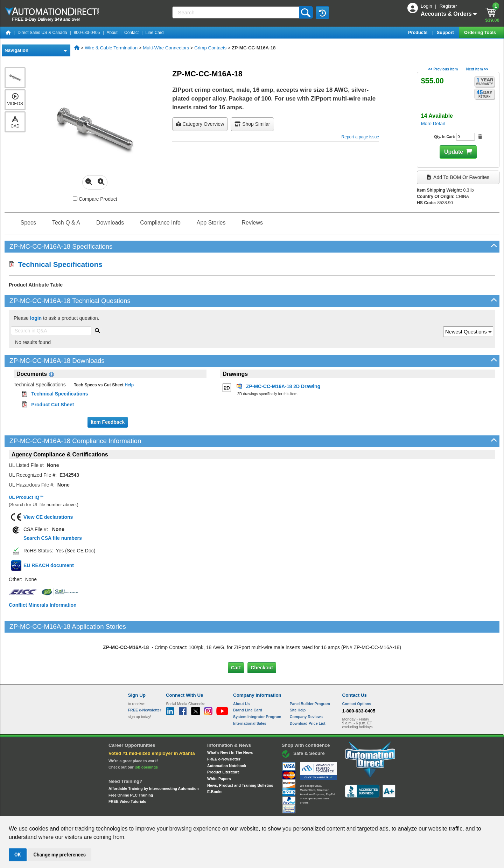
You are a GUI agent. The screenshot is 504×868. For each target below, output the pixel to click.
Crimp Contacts (210, 48)
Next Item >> (477, 69)
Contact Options (357, 674)
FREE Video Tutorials (127, 772)
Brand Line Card (248, 681)
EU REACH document (49, 565)
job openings (146, 738)
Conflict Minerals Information (43, 605)
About (112, 33)
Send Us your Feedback (177, 810)
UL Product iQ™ (26, 497)
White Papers (219, 749)
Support (446, 32)
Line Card (154, 33)
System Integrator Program (257, 687)
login (36, 318)
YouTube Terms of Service (342, 810)
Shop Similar (252, 124)
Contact (131, 33)
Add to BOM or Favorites (458, 177)
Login (427, 6)
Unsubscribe (215, 810)
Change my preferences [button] (60, 855)
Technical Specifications (56, 264)
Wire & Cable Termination (111, 48)
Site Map (143, 810)
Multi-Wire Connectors (166, 48)
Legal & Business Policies (292, 810)
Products (418, 32)
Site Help (298, 681)
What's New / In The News (230, 723)
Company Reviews (306, 687)
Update (454, 152)
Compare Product (95, 199)
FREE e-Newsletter (224, 730)
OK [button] (18, 855)
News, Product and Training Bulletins (240, 756)
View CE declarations (48, 517)
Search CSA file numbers (53, 538)
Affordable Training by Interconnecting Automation (154, 759)
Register (448, 6)
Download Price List (308, 694)
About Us (241, 674)
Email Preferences (247, 810)
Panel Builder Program (310, 674)
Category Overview (200, 124)
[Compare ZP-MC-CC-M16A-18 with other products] (75, 198)
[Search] (236, 12)
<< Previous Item (443, 69)
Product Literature (223, 743)
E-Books (215, 762)
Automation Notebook (227, 736)
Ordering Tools (481, 32)
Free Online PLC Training (131, 765)
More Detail (433, 123)
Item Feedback (108, 422)
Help (129, 385)
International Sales (250, 694)
